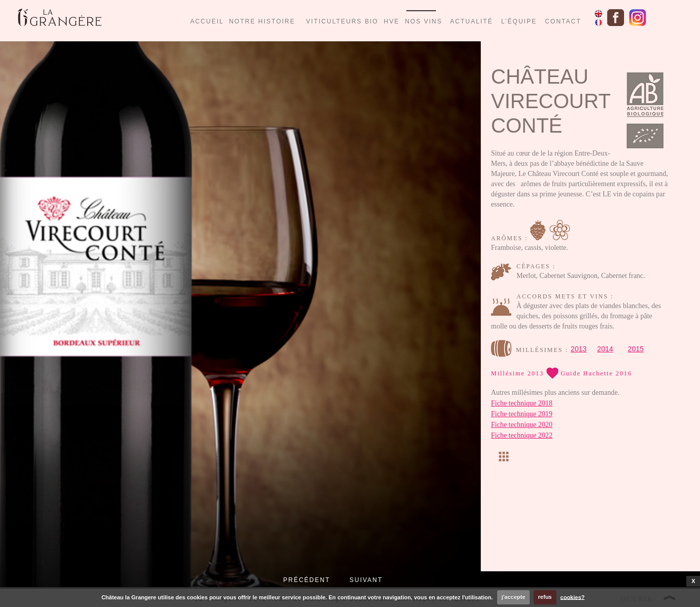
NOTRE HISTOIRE (262, 21)
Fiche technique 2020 (522, 425)
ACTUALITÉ (472, 21)
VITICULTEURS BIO (345, 21)
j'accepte (514, 597)
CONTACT (563, 21)
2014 (605, 349)
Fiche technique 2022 (522, 435)
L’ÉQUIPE (519, 21)
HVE (392, 21)
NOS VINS (423, 21)
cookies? (573, 597)
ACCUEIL (207, 21)
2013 (578, 349)
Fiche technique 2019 (522, 414)
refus (545, 597)
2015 (636, 349)
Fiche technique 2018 (522, 403)
